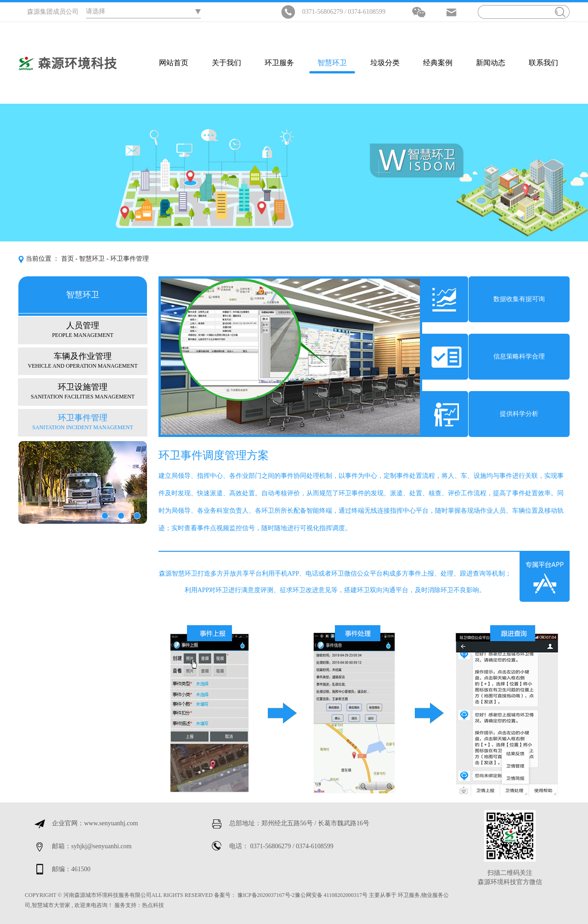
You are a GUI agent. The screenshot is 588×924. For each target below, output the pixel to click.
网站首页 (174, 63)
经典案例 (438, 63)
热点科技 (153, 905)
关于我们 (226, 63)
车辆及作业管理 (83, 360)
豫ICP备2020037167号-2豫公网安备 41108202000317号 (302, 895)
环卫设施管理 (83, 391)
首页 (68, 259)
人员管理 (83, 329)
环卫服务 (279, 63)
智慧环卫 (332, 63)
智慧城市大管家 (51, 905)
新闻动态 (491, 63)
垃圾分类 (385, 63)
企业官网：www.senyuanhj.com (95, 823)
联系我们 (543, 63)
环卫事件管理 (83, 422)
